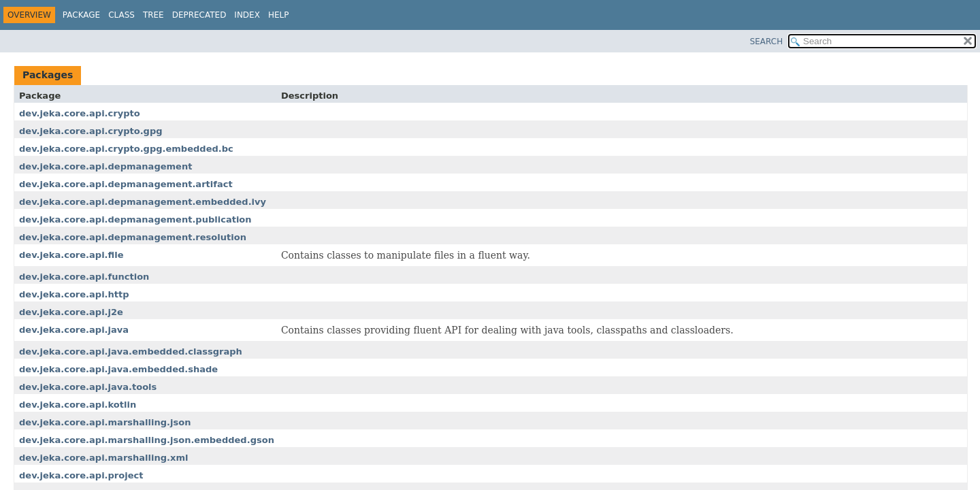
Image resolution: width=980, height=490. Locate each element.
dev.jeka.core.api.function (84, 277)
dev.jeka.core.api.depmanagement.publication (135, 219)
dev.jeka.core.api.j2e (71, 312)
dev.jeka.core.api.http (74, 294)
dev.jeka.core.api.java (74, 330)
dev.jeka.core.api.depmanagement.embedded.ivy (143, 202)
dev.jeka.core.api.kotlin (78, 405)
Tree (153, 15)
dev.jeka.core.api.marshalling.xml (103, 458)
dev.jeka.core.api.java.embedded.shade (118, 369)
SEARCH (767, 42)
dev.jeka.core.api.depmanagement (105, 166)
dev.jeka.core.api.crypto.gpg (91, 131)
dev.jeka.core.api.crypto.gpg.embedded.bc (126, 149)
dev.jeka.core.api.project (81, 475)
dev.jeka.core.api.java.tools (88, 387)
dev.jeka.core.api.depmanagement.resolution (133, 237)
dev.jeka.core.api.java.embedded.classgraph (131, 352)
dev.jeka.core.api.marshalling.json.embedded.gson (147, 440)
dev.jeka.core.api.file (71, 255)
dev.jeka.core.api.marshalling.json (105, 422)
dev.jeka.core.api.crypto (80, 113)
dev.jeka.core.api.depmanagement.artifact (126, 184)
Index (247, 15)
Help (279, 15)
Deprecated (199, 15)
